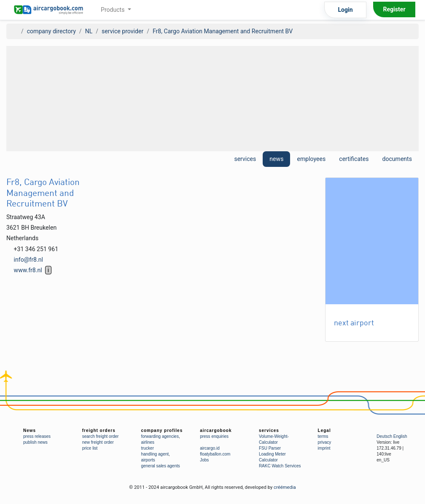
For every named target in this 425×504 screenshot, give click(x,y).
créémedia (285, 487)
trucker (147, 448)
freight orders (99, 430)
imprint (324, 448)
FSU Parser (270, 448)
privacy (325, 442)
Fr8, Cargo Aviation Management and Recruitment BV (223, 31)
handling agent (155, 454)
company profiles (162, 430)
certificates (354, 159)
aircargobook (216, 430)
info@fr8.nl (28, 260)
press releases (37, 436)
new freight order (98, 442)
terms (323, 436)
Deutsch (384, 436)
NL (89, 31)
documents (397, 159)
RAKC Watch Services (280, 466)
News (30, 430)
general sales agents (160, 466)
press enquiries (214, 436)
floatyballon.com (215, 454)
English (400, 436)
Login (345, 10)
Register (394, 9)
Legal (324, 430)
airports (148, 460)
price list (90, 448)
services (245, 159)
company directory (51, 31)
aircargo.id (210, 448)
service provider (122, 31)
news (276, 159)
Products (113, 10)
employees (311, 159)
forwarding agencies (160, 436)
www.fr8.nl (28, 270)
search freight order (101, 436)
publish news (35, 442)
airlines (148, 442)
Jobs (204, 460)
